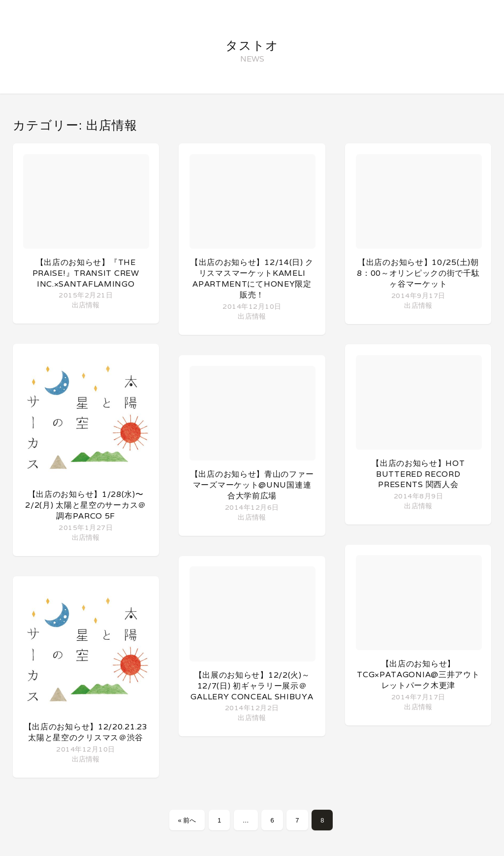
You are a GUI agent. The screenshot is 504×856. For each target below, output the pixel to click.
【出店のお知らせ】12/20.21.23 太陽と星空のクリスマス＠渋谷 (86, 732)
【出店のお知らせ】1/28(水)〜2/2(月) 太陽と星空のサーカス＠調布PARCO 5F (86, 505)
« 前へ (187, 820)
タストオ (252, 45)
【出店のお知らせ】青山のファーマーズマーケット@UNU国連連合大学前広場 (252, 485)
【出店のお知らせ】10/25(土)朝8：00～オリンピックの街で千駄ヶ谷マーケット (418, 273)
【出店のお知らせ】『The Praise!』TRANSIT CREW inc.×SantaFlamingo (86, 273)
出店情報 (86, 305)
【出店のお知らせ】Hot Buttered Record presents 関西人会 (418, 474)
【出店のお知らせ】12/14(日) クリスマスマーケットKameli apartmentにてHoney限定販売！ (252, 279)
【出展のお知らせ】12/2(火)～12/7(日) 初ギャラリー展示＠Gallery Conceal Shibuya (252, 686)
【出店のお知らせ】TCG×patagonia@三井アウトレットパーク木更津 (418, 675)
